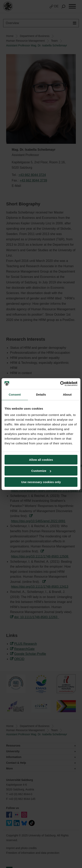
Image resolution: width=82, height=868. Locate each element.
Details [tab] (41, 395)
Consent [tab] (15, 395)
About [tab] (67, 395)
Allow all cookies (41, 460)
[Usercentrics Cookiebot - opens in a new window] (60, 384)
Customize (41, 471)
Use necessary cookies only (41, 482)
